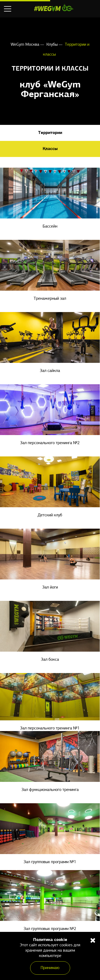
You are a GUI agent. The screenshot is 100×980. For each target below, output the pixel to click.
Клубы (53, 45)
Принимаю (50, 968)
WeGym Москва (25, 45)
